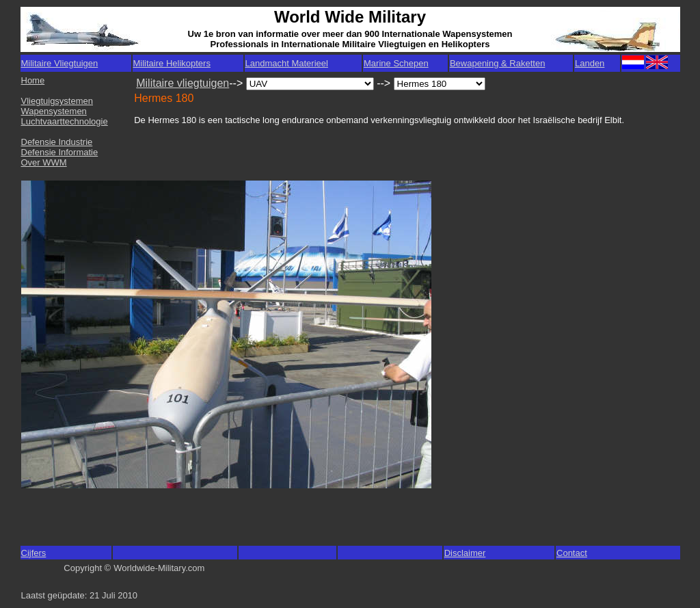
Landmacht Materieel (287, 63)
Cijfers (34, 553)
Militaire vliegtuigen (183, 83)
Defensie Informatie (60, 152)
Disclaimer (465, 553)
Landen (590, 63)
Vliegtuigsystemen (57, 101)
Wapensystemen (54, 111)
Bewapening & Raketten (497, 63)
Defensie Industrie (57, 142)
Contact (572, 553)
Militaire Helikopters (172, 63)
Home (33, 80)
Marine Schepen (396, 63)
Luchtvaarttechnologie (65, 121)
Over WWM (44, 162)
